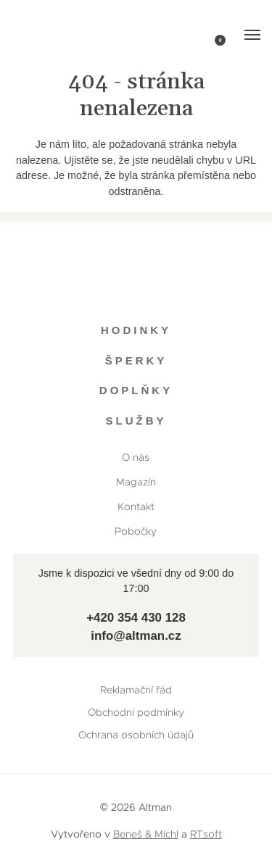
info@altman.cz (136, 636)
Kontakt (136, 506)
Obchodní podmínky (136, 712)
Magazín (136, 482)
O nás (136, 457)
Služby (136, 421)
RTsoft (206, 834)
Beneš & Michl (146, 834)
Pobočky (136, 531)
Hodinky (136, 330)
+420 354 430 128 (136, 618)
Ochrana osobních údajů (136, 735)
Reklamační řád (136, 690)
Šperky (136, 360)
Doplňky (136, 390)
